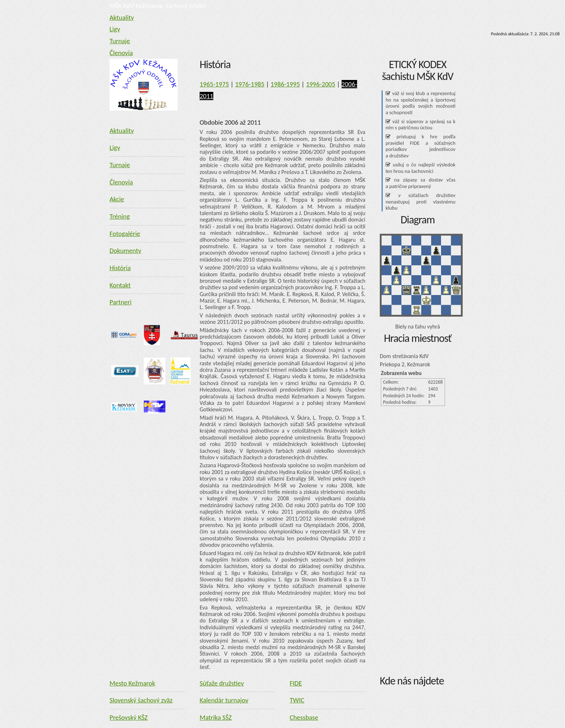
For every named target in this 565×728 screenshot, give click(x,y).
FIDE (296, 683)
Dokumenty (125, 251)
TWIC (297, 700)
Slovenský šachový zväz (141, 700)
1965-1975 (214, 84)
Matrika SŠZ (216, 717)
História (120, 268)
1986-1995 (285, 84)
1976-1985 (250, 84)
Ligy (115, 29)
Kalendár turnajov (224, 700)
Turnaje (120, 41)
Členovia (121, 53)
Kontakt (120, 285)
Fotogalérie (125, 234)
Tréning (120, 216)
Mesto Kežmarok (132, 683)
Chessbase (304, 717)
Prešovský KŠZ (129, 717)
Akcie (117, 199)
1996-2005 (321, 84)
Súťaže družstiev (222, 683)
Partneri (121, 302)
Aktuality (122, 17)
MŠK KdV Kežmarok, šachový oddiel (158, 6)
